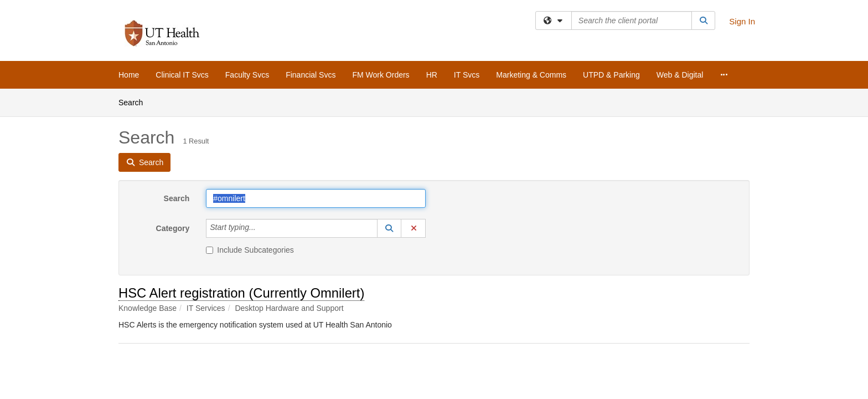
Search (135, 102)
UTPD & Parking (611, 75)
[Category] (262, 228)
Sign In (742, 21)
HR (432, 75)
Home (129, 75)
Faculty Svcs (247, 75)
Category (173, 228)
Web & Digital (680, 75)
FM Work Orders (381, 75)
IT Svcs (467, 75)
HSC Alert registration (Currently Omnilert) (241, 293)
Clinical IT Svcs (182, 75)
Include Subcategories (250, 250)
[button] (389, 228)
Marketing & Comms (531, 75)
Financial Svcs (311, 75)
